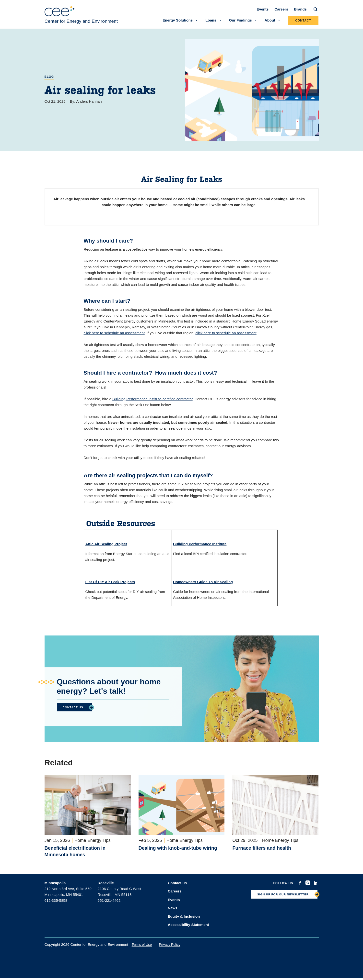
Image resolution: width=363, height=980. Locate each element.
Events (263, 13)
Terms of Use (145, 946)
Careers (281, 13)
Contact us (177, 887)
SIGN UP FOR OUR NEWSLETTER (278, 900)
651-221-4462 (109, 905)
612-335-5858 (56, 905)
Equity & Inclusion (184, 919)
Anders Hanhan (89, 105)
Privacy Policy (173, 946)
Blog (49, 80)
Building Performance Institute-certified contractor (152, 402)
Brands (301, 13)
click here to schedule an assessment (114, 336)
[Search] (316, 13)
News (173, 911)
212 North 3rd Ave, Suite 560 (68, 893)
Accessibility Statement (188, 926)
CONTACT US (75, 711)
